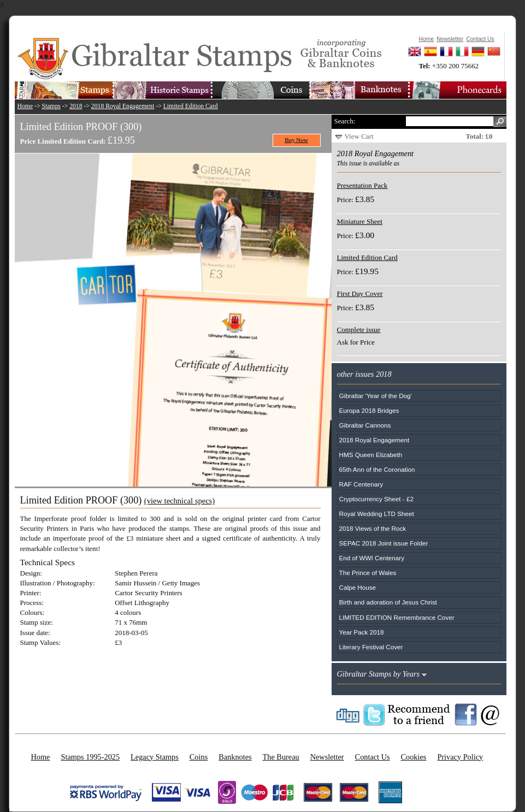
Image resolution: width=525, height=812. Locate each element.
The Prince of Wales (368, 573)
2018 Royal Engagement (123, 106)
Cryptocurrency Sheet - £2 (376, 499)
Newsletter (327, 757)
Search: (345, 121)
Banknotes (235, 757)
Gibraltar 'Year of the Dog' (376, 396)
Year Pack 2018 (362, 632)
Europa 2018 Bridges (369, 410)
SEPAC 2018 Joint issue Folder (384, 543)
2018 (76, 106)
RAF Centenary (361, 484)
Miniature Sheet (360, 221)
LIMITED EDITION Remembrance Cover (397, 617)
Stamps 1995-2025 (90, 757)
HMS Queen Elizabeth (371, 455)
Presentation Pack (362, 185)
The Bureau (281, 757)
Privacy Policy (460, 757)
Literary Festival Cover (371, 647)
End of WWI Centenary (372, 558)
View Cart (359, 136)
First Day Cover (360, 294)
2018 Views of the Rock (373, 528)
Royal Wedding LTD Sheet (377, 514)
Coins (199, 757)
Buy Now (296, 140)
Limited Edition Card (191, 106)
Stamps (51, 106)
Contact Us (373, 757)
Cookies (414, 757)
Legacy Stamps (155, 757)
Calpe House (358, 587)
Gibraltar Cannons (365, 425)
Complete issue (359, 330)
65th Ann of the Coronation (377, 469)
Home (25, 106)
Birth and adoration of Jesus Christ (388, 602)
